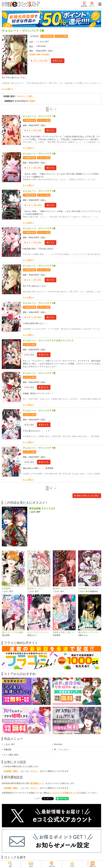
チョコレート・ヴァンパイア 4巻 (39, 228)
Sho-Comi (42, 46)
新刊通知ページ (37, 783)
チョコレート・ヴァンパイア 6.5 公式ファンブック (48, 340)
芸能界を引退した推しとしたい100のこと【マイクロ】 (64, 632)
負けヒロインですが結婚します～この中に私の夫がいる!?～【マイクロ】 (13, 632)
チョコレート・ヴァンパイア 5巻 (39, 266)
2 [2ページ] (51, 109)
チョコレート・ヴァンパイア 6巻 (39, 303)
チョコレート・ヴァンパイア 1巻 (39, 116)
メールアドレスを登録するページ (64, 793)
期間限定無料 (48, 36)
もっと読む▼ (8, 89)
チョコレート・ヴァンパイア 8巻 (39, 411)
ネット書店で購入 (11, 755)
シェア (37, 798)
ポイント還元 (62, 36)
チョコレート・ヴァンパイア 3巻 (39, 191)
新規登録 (84, 4)
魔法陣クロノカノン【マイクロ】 (64, 589)
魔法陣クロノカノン (36, 589)
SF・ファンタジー (62, 750)
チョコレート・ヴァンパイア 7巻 (39, 373)
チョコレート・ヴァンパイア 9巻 (39, 448)
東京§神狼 (6, 589)
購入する (50, 130)
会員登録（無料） (11, 771)
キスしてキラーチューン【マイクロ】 (39, 632)
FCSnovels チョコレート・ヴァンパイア (90, 589)
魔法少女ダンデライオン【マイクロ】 (90, 632)
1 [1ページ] (47, 109)
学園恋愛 (7, 750)
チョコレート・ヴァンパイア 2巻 (39, 154)
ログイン (92, 4)
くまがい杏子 (43, 42)
